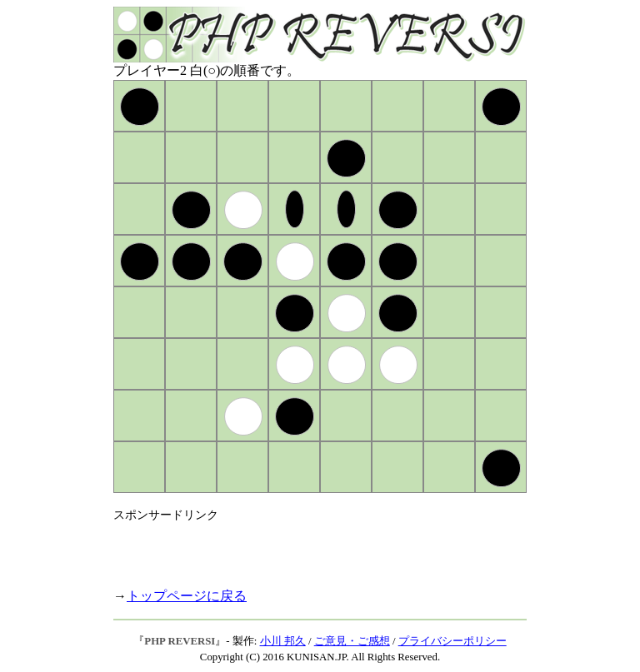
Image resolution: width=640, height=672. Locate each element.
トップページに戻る (187, 596)
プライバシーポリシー (452, 641)
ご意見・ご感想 (352, 641)
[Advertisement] (308, 548)
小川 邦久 (283, 641)
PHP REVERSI (180, 641)
